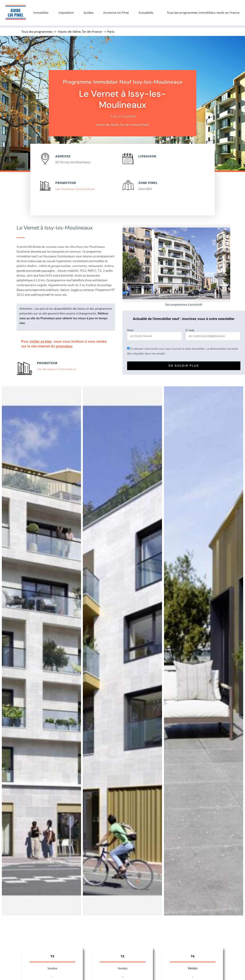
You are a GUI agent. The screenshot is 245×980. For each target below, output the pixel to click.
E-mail (190, 330)
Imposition (67, 13)
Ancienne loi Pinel (117, 13)
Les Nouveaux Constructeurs (75, 189)
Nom (130, 330)
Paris (111, 32)
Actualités (146, 13)
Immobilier (42, 13)
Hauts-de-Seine (69, 32)
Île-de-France (92, 32)
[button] (6, 651)
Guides (89, 13)
